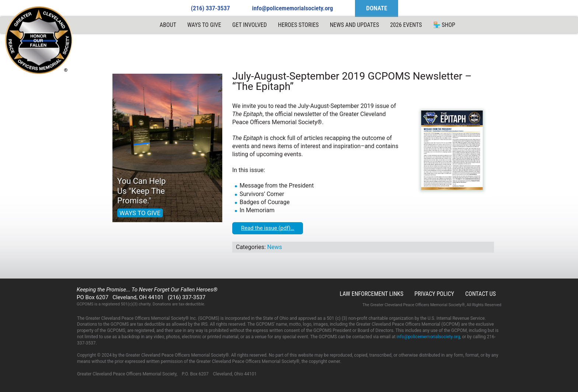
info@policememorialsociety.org (293, 8)
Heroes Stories (298, 25)
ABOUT (168, 25)
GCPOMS (39, 41)
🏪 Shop (444, 25)
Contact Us (480, 294)
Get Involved (250, 25)
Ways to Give (204, 25)
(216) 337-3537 (210, 8)
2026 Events (406, 25)
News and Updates (355, 25)
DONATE (377, 8)
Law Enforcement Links (371, 294)
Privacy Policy (434, 294)
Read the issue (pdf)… (268, 228)
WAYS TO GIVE (140, 213)
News (275, 247)
